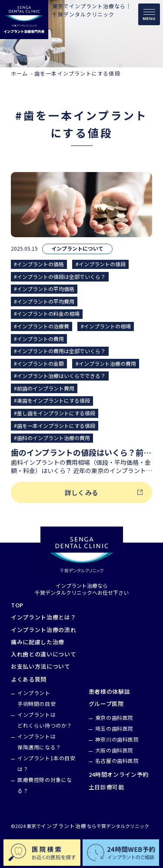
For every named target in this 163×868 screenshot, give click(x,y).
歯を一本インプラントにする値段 (77, 73)
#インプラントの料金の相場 (47, 313)
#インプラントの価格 (39, 264)
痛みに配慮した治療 (38, 642)
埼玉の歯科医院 (114, 728)
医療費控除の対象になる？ (45, 785)
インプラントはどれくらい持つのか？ (45, 720)
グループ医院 (106, 704)
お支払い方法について (41, 666)
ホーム (20, 73)
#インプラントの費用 (39, 339)
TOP (17, 605)
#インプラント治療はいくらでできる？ (60, 376)
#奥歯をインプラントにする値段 (52, 400)
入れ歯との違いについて (43, 654)
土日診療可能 (106, 787)
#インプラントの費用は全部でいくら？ (60, 351)
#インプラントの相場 (106, 326)
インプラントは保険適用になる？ (39, 742)
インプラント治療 (64, 826)
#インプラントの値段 (101, 264)
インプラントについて (77, 248)
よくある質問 (29, 679)
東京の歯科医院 (114, 717)
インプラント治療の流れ (43, 630)
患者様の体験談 (110, 692)
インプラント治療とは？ (43, 617)
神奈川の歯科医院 (117, 739)
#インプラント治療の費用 (106, 363)
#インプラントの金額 (39, 363)
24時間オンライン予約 (119, 775)
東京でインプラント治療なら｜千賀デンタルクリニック (92, 10)
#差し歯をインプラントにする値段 (55, 413)
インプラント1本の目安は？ (47, 763)
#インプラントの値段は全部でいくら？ (60, 277)
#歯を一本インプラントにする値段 (55, 426)
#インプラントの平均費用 (44, 301)
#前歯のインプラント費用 (44, 388)
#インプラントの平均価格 (44, 289)
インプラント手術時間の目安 (37, 698)
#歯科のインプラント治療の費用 (52, 438)
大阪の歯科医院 (114, 750)
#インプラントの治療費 (42, 326)
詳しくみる (81, 492)
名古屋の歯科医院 (117, 760)
